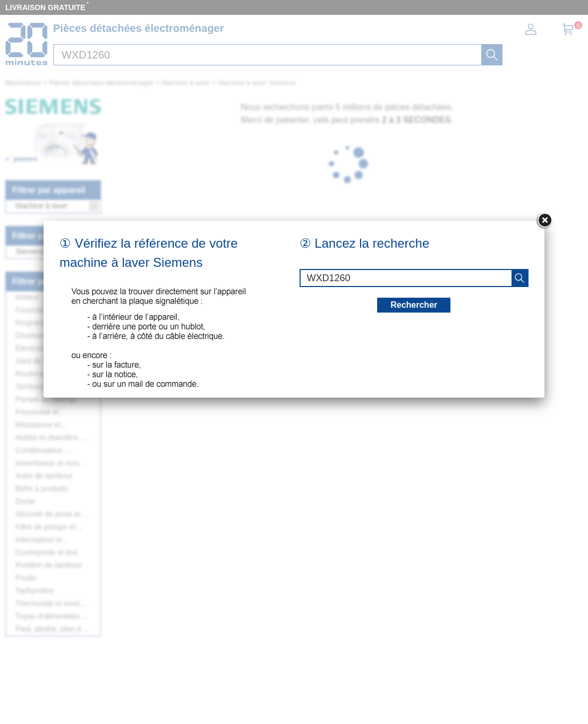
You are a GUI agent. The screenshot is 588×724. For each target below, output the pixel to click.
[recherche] (519, 141)
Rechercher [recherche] (414, 168)
